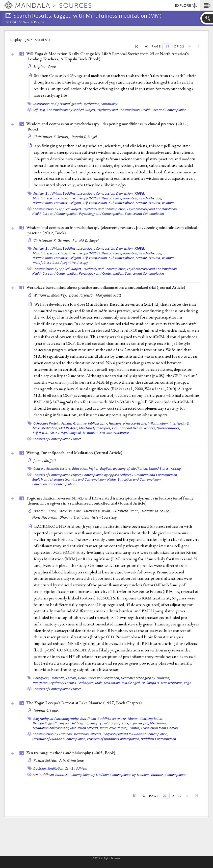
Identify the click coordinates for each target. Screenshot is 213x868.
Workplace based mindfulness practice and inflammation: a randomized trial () (106, 287)
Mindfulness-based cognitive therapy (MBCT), (67, 198)
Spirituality (109, 104)
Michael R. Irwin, (98, 511)
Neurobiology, (112, 198)
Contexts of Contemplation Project (57, 439)
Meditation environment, (51, 728)
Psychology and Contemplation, (102, 214)
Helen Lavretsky (104, 517)
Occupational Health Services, (134, 428)
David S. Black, (46, 511)
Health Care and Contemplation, (55, 214)
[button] (207, 5)
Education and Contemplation (54, 484)
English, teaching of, (115, 468)
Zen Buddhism (76, 768)
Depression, (125, 193)
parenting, (131, 198)
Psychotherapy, (151, 198)
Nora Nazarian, (45, 517)
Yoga (188, 683)
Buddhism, (54, 193)
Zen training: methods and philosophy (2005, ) (71, 753)
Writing (176, 468)
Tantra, (135, 728)
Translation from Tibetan (159, 728)
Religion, (76, 203)
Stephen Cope (45, 67)
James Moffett (45, 461)
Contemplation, (152, 719)
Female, (67, 423)
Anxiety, (39, 193)
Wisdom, (168, 258)
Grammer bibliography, (91, 423)
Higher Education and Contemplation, (134, 479)
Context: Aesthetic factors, (52, 468)
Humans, (116, 423)
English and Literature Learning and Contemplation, (69, 479)
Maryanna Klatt (109, 295)
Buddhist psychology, (79, 193)
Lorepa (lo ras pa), (136, 723)
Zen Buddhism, (44, 775)
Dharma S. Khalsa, (75, 517)
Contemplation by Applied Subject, (71, 110)
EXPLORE (186, 6)
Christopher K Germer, (52, 137)
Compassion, (106, 193)
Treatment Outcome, (98, 433)
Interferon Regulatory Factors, (55, 683)
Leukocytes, (86, 683)
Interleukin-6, (180, 423)
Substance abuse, (122, 203)
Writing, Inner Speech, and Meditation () (74, 453)
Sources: (14, 22)
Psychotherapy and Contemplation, (152, 209)
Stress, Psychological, (66, 433)
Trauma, (155, 203)
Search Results (34, 22)
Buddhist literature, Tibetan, (118, 719)
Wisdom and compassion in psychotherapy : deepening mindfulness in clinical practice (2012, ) (107, 126)
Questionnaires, (168, 428)
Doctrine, (40, 768)
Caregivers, (42, 678)
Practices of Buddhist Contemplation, (114, 739)
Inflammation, (158, 423)
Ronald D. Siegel (86, 240)
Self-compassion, (95, 203)
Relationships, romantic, (51, 203)
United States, (159, 468)
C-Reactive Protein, (47, 423)
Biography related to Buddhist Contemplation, (135, 734)
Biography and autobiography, (56, 719)
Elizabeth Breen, (127, 511)
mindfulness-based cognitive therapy (60, 262)
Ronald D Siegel (84, 137)
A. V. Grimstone (72, 760)
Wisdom (168, 203)
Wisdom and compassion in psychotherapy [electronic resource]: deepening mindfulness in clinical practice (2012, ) (112, 230)
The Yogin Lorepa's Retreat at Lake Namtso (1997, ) (84, 703)
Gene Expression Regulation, (99, 678)
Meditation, (92, 104)
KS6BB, (140, 193)
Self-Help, (39, 110)
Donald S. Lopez (47, 711)
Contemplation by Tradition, (53, 734)
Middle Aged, (69, 428)
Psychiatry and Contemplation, (119, 110)
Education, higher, (86, 468)
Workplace (121, 433)
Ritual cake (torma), (114, 728)
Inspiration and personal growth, (58, 104)
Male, (37, 428)
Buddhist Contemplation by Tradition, (82, 775)
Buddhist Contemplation (158, 739)
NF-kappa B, (151, 683)
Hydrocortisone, (135, 423)
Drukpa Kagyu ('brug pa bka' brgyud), (61, 723)
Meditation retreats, (85, 728)
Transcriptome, (172, 683)
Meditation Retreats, (88, 734)
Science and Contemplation (144, 214)
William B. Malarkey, (51, 295)
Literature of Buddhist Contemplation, (59, 739)
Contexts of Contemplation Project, (57, 475)
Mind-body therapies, (95, 428)
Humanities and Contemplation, (155, 475)
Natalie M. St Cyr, (156, 511)
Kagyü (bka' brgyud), (106, 723)
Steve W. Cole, (71, 511)
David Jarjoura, (82, 295)
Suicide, (142, 203)
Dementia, (58, 678)
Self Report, (41, 433)
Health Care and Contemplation (164, 110)
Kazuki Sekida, (46, 760)
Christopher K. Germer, (52, 240)
